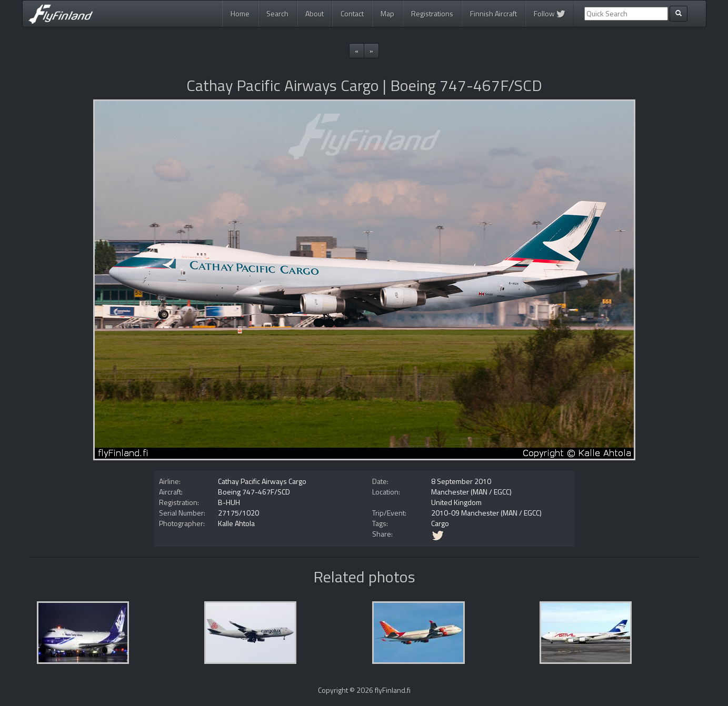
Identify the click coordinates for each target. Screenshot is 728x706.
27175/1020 (238, 513)
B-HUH (229, 502)
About (315, 13)
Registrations (432, 13)
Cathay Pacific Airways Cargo (262, 481)
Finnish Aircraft (493, 13)
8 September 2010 (461, 481)
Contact (352, 13)
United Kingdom (456, 502)
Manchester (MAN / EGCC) (471, 492)
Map (387, 13)
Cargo (440, 523)
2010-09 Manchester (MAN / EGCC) (486, 513)
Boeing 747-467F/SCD (254, 492)
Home (240, 13)
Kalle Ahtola (236, 523)
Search (277, 13)
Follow (550, 13)
